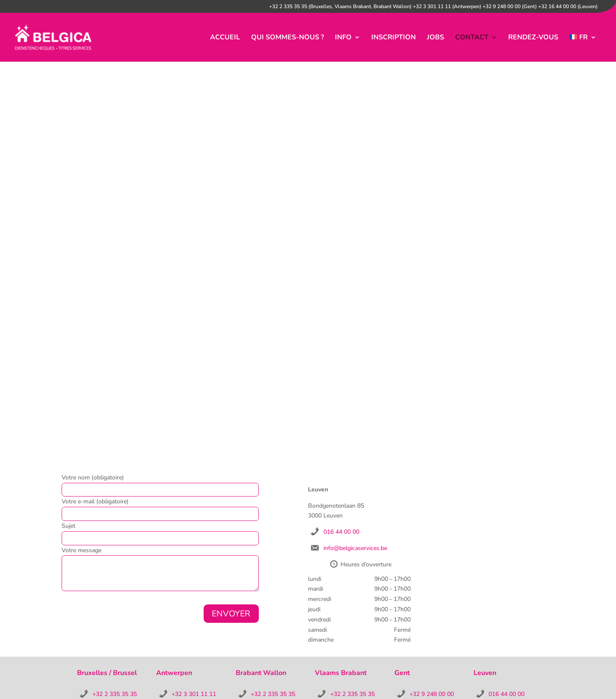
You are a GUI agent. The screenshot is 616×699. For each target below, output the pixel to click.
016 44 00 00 (341, 532)
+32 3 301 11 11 (194, 694)
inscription (394, 38)
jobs (435, 38)
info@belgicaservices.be (355, 548)
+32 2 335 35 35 (115, 694)
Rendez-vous (533, 38)
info (343, 38)
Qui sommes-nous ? (287, 38)
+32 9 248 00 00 (432, 694)
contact (472, 38)
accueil (225, 38)
